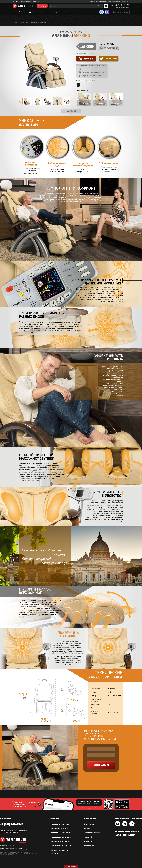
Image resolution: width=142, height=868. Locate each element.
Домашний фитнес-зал (120, 12)
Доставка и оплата (36, 12)
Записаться (101, 765)
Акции (15, 12)
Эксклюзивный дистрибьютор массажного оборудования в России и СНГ (109, 1)
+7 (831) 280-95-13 (12, 824)
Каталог (87, 828)
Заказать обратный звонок (122, 7)
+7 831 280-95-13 (120, 5)
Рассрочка (49, 12)
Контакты (65, 12)
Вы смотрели (71, 866)
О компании (23, 12)
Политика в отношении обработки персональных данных (14, 832)
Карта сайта (89, 846)
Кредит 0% (88, 837)
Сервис (57, 12)
